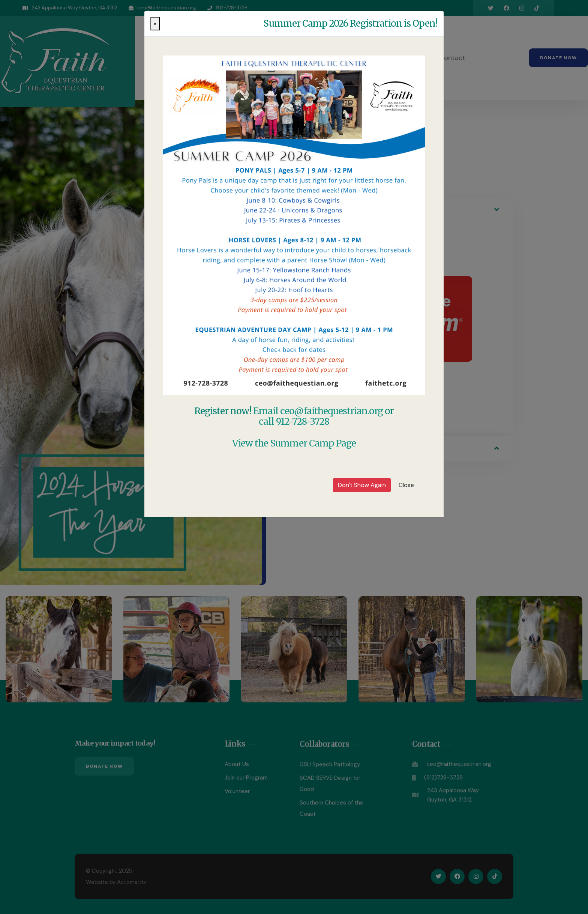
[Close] (155, 24)
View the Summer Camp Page (294, 443)
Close (406, 485)
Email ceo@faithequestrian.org (318, 411)
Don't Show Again (362, 485)
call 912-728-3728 (294, 422)
